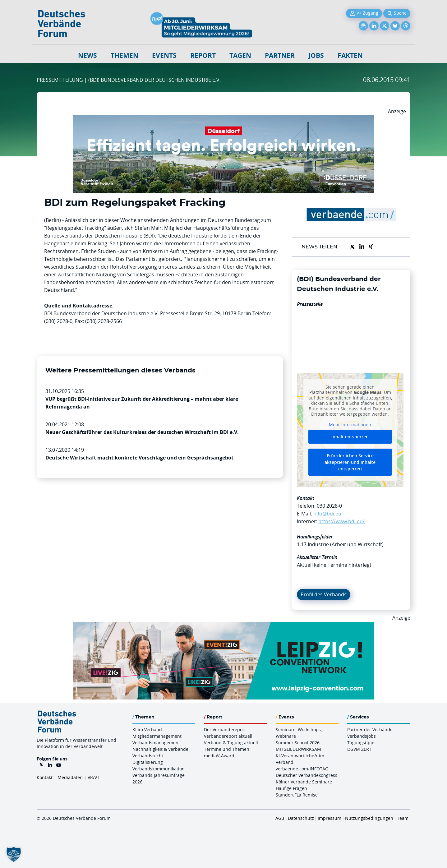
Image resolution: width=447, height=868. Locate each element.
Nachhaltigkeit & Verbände (160, 749)
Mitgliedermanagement (157, 736)
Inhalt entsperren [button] (350, 437)
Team (403, 818)
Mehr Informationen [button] (350, 424)
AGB (280, 818)
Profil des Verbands (324, 594)
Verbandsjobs (362, 736)
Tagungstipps (361, 743)
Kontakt (45, 777)
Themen (124, 55)
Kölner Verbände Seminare (304, 782)
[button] (14, 854)
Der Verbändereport (225, 729)
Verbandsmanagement (156, 743)
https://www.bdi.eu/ (341, 521)
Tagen (240, 55)
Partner (280, 55)
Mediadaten (70, 777)
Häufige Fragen (291, 788)
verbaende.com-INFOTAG (302, 769)
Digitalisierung (148, 762)
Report (203, 55)
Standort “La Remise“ (297, 795)
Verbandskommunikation (159, 769)
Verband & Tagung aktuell (231, 743)
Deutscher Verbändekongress (306, 775)
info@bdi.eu (327, 514)
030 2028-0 (329, 506)
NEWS (88, 55)
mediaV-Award (219, 756)
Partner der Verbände (370, 729)
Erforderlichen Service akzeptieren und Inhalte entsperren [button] (350, 462)
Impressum (329, 818)
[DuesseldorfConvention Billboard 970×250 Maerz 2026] (223, 119)
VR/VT (94, 777)
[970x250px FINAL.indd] (223, 626)
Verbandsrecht (148, 756)
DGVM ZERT (359, 749)
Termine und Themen (227, 749)
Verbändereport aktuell (228, 736)
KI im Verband (147, 729)
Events (164, 55)
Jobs (316, 55)
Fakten (350, 55)
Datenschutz (301, 818)
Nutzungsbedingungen (369, 818)
